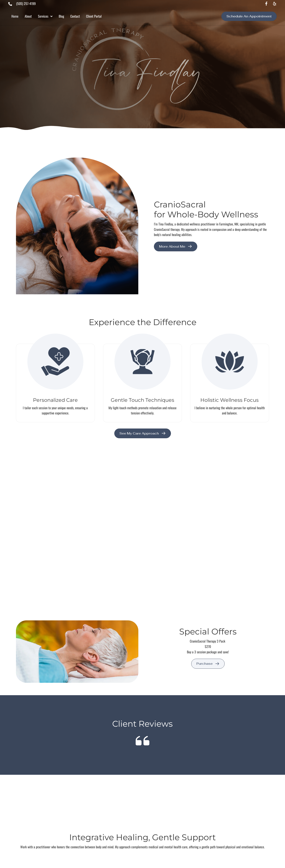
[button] (266, 4)
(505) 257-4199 (26, 4)
